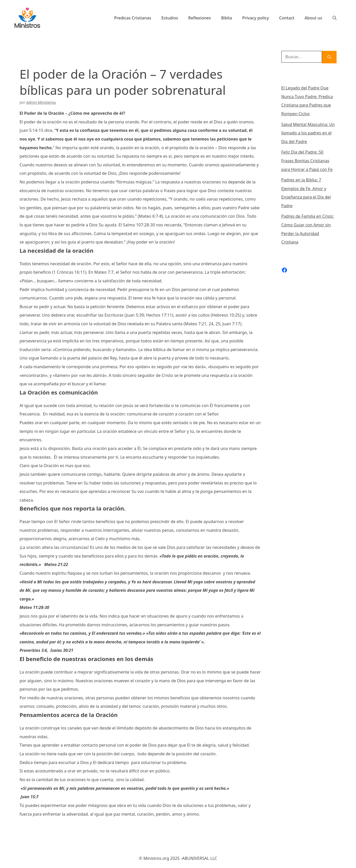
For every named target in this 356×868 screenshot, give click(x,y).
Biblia (227, 18)
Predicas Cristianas (133, 18)
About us (313, 18)
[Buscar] (329, 57)
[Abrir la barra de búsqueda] (335, 18)
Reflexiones (200, 18)
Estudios (170, 18)
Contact (287, 18)
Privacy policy (256, 18)
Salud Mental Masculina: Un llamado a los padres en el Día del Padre (308, 133)
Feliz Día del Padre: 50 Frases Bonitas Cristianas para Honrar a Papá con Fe (307, 161)
